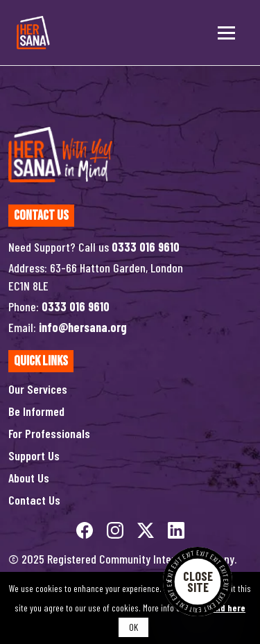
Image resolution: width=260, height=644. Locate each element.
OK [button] (133, 627)
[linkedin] (176, 529)
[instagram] (116, 529)
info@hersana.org (83, 327)
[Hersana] (33, 33)
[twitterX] (147, 529)
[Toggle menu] (226, 33)
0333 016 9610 (146, 247)
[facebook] (86, 529)
